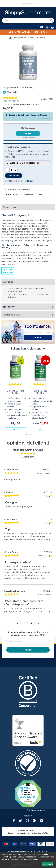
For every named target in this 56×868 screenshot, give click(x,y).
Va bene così (48, 864)
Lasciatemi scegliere (22, 864)
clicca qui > (29, 181)
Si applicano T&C (46, 119)
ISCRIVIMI (38, 338)
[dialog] (28, 860)
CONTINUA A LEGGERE (8, 271)
